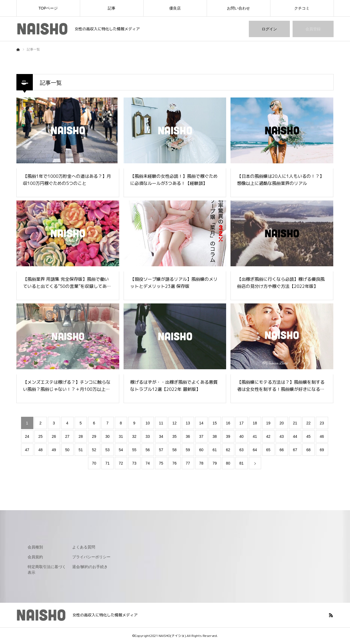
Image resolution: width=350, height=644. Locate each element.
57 (161, 450)
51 (81, 450)
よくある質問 (84, 547)
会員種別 (35, 547)
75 (161, 463)
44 (295, 436)
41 (255, 436)
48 (40, 450)
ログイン (269, 29)
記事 (112, 8)
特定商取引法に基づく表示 (47, 570)
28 (81, 436)
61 (215, 450)
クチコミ (302, 8)
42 (268, 436)
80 (228, 463)
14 (201, 423)
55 (134, 450)
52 (94, 450)
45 (308, 436)
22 (308, 423)
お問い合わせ (238, 8)
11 (161, 423)
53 (107, 450)
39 (228, 436)
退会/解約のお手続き (90, 567)
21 (295, 423)
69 (322, 450)
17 (241, 423)
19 (268, 423)
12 (174, 423)
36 (188, 436)
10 (148, 423)
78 (201, 463)
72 (121, 463)
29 (94, 436)
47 (27, 450)
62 (228, 450)
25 (40, 436)
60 (201, 450)
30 (107, 436)
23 (322, 423)
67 (295, 450)
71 (107, 463)
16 (228, 423)
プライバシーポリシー (91, 557)
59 (188, 450)
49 (54, 450)
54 (121, 450)
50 (67, 450)
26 (54, 436)
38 (215, 436)
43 (282, 436)
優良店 (175, 8)
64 (255, 450)
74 (148, 463)
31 (121, 436)
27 (67, 436)
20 (282, 423)
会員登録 (313, 29)
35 (174, 436)
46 (322, 436)
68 (308, 450)
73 (134, 463)
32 (134, 436)
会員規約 (35, 557)
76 (174, 463)
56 (148, 450)
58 (174, 450)
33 (148, 436)
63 (241, 450)
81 (241, 463)
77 (188, 463)
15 (215, 423)
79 (215, 463)
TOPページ (48, 8)
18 (255, 423)
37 (201, 436)
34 (161, 436)
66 (282, 450)
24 (27, 436)
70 (94, 463)
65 (268, 450)
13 (188, 423)
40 (241, 436)
